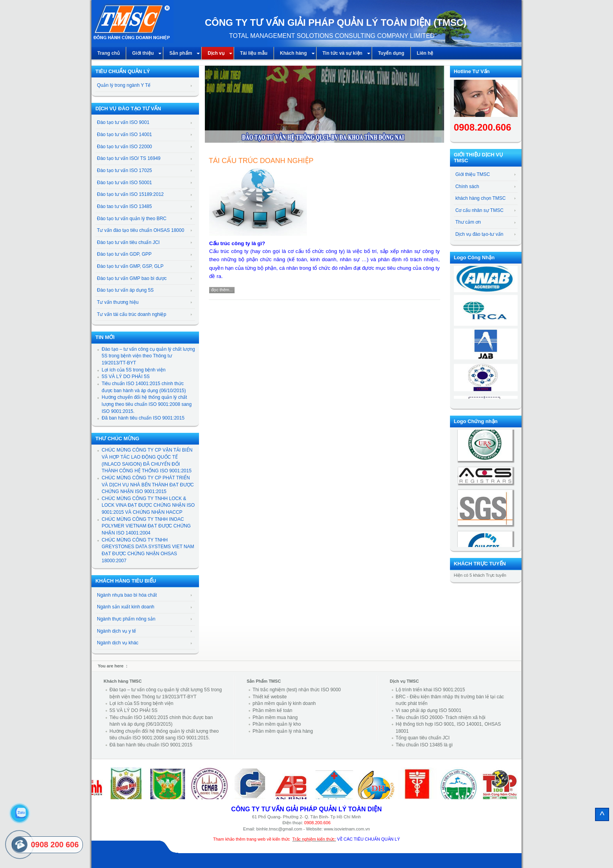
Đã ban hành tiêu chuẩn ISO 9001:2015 (143, 418)
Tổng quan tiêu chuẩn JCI (423, 738)
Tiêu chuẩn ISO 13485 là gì (424, 745)
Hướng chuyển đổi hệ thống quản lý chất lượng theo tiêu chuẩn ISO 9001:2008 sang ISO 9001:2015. (147, 404)
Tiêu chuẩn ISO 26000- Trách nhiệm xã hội (440, 717)
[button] (212, 109)
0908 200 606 (55, 845)
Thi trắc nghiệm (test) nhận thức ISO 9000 (297, 690)
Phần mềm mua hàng (275, 717)
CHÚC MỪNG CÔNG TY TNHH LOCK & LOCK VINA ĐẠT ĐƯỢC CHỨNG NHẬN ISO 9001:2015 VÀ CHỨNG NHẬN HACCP (148, 505)
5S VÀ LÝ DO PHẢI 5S (126, 377)
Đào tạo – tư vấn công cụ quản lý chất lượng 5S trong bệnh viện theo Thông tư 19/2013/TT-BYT (148, 356)
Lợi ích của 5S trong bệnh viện (134, 370)
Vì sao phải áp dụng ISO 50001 (428, 710)
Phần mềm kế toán (272, 710)
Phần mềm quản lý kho (277, 724)
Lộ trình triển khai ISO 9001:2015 (430, 690)
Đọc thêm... (222, 290)
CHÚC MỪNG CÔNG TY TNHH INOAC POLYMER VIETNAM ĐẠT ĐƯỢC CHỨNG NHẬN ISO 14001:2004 (146, 526)
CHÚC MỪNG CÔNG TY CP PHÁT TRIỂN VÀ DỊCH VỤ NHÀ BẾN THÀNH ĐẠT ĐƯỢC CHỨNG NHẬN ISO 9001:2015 (148, 485)
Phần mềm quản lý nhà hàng (283, 731)
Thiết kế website (270, 697)
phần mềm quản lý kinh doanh (284, 703)
